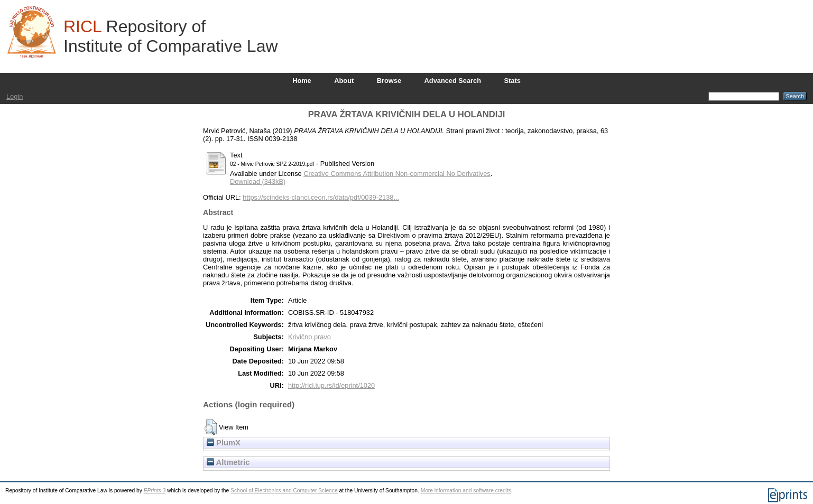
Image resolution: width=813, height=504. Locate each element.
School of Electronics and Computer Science (284, 491)
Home (302, 81)
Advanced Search (453, 81)
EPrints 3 (155, 491)
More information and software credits (466, 491)
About (344, 81)
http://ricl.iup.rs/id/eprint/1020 (331, 385)
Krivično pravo (310, 337)
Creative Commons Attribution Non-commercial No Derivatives (397, 174)
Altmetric (228, 462)
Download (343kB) (258, 181)
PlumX (224, 443)
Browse (389, 81)
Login (15, 96)
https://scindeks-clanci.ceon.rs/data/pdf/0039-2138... (321, 197)
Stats (512, 81)
